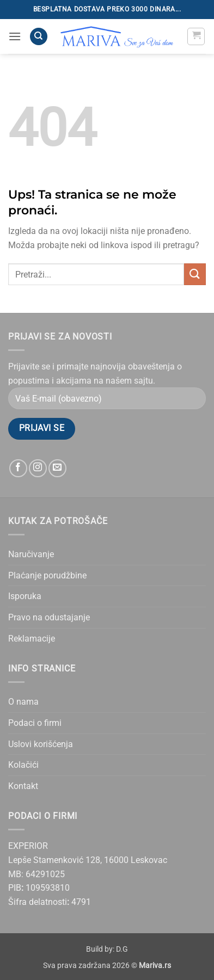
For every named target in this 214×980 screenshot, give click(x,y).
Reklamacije (32, 639)
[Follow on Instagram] (38, 468)
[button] (15, 36)
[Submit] (195, 274)
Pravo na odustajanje (49, 617)
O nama (23, 702)
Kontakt (23, 786)
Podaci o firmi (35, 723)
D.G (122, 949)
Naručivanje (31, 554)
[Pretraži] (39, 37)
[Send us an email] (57, 468)
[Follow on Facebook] (18, 468)
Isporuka (25, 596)
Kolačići (23, 765)
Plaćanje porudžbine (47, 575)
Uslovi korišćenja (41, 744)
